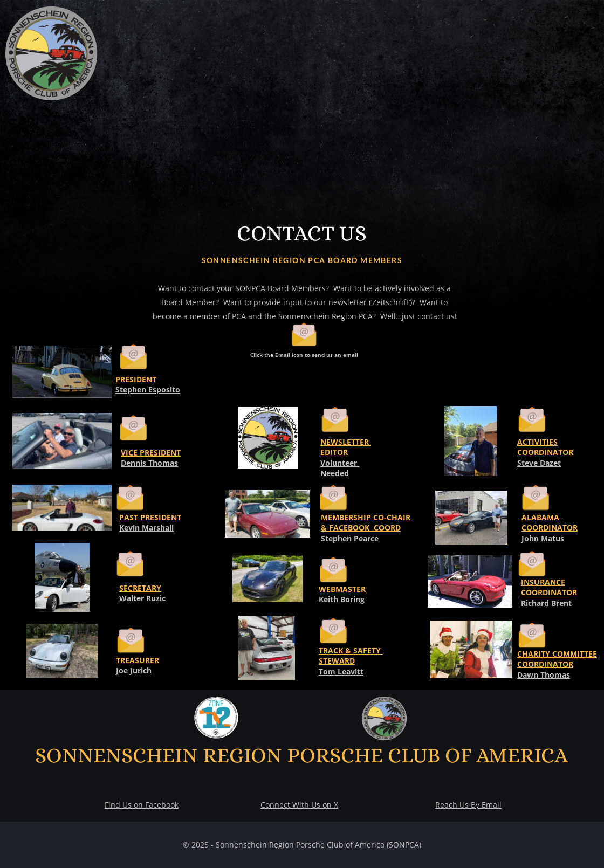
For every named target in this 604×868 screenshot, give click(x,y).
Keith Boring (342, 599)
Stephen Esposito (148, 390)
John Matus (543, 538)
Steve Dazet (539, 463)
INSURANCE (543, 582)
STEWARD (337, 661)
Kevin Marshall (146, 528)
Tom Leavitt (341, 671)
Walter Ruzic (142, 598)
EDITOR (334, 452)
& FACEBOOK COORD (361, 528)
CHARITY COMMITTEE (557, 654)
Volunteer (340, 463)
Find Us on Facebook (142, 805)
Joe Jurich (134, 670)
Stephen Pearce (350, 538)
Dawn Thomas (544, 675)
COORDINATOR (550, 528)
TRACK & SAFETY (351, 650)
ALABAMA (541, 517)
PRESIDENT (136, 379)
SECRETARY (140, 588)
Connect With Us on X (299, 805)
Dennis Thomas (149, 463)
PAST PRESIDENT (150, 517)
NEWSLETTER (346, 442)
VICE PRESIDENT (151, 453)
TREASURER (138, 660)
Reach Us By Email (468, 805)
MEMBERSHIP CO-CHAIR (367, 517)
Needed (335, 473)
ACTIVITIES (537, 442)
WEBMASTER (342, 589)
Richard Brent (546, 603)
